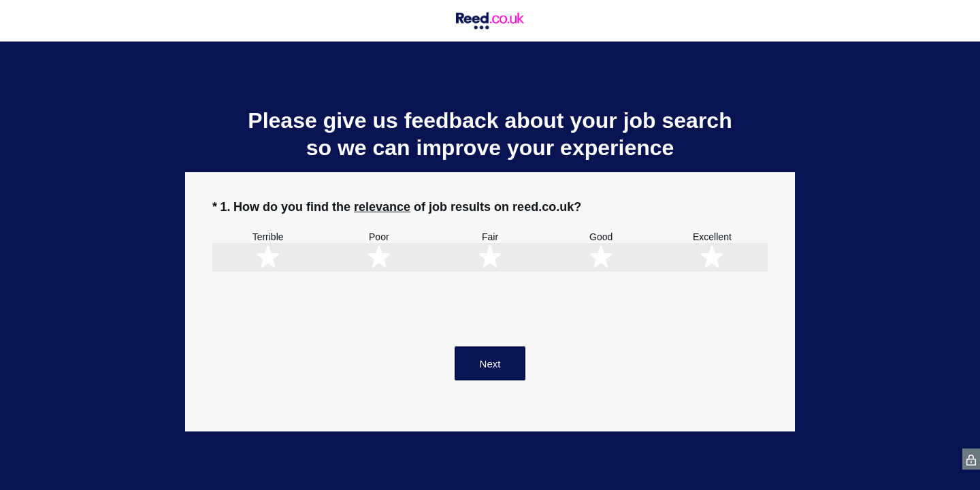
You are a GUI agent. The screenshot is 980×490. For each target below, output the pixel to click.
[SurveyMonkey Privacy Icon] (971, 459)
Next (490, 364)
